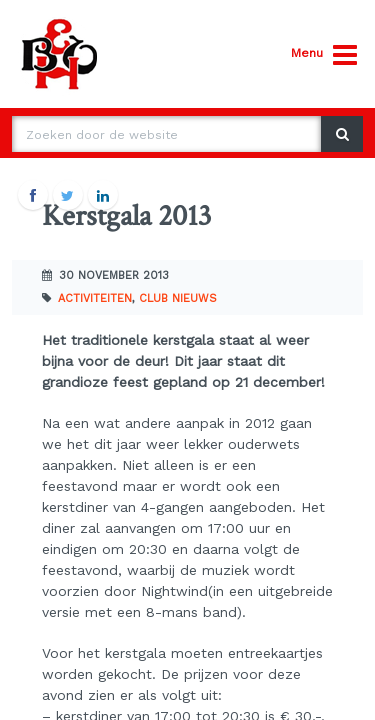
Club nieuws (178, 298)
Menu (324, 55)
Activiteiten (95, 298)
